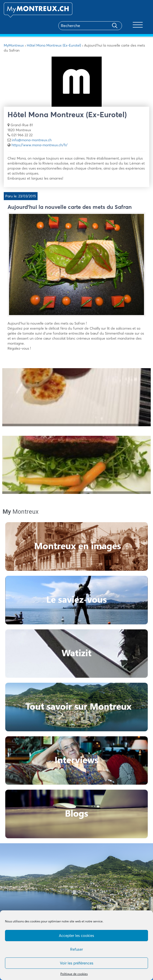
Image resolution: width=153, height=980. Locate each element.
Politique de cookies (74, 974)
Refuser (76, 949)
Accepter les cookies (76, 936)
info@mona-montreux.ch (32, 140)
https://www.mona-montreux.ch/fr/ (40, 145)
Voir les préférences (77, 963)
